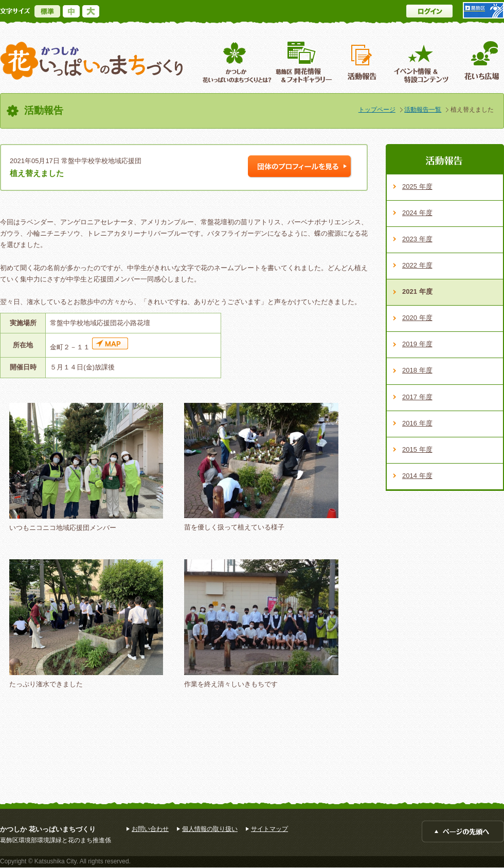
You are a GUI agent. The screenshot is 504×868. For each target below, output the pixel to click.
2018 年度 (417, 370)
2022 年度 (417, 265)
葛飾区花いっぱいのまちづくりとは (236, 62)
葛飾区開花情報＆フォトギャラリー (304, 62)
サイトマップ (269, 829)
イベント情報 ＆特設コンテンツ (422, 62)
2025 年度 (417, 187)
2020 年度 (417, 318)
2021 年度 (417, 291)
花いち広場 (478, 62)
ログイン (429, 11)
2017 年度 (417, 397)
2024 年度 (417, 213)
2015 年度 (417, 449)
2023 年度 (417, 239)
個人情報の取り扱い (210, 829)
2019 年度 (417, 344)
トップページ (377, 110)
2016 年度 (417, 423)
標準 (47, 11)
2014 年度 (417, 476)
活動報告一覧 (423, 110)
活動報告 (363, 62)
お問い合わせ (150, 829)
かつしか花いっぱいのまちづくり (92, 61)
